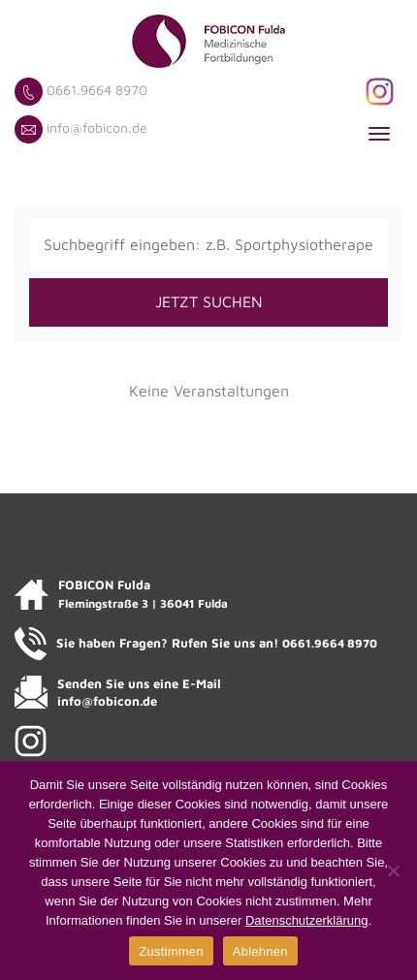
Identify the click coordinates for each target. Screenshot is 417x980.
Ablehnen (260, 951)
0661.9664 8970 (97, 90)
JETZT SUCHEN (209, 301)
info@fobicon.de (97, 127)
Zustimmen (171, 951)
